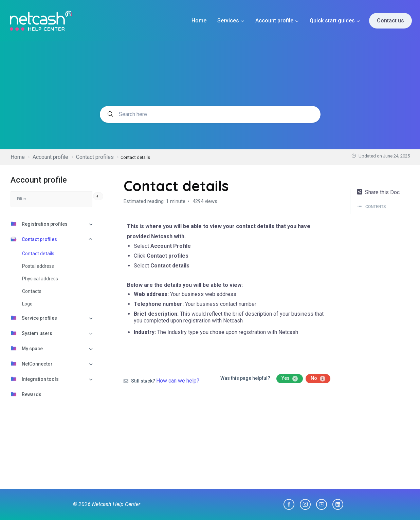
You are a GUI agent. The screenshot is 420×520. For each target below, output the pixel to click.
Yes (290, 378)
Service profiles (34, 318)
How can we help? (178, 381)
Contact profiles (34, 239)
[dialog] (407, 506)
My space (27, 348)
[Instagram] (305, 504)
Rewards (26, 394)
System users (31, 333)
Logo (27, 304)
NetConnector (32, 364)
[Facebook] (289, 504)
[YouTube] (322, 504)
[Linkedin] (338, 504)
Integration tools (35, 379)
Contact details (38, 254)
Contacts (32, 291)
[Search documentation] (210, 114)
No (318, 378)
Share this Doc (378, 192)
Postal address (38, 266)
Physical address (40, 279)
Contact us (390, 21)
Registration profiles (39, 224)
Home (199, 21)
